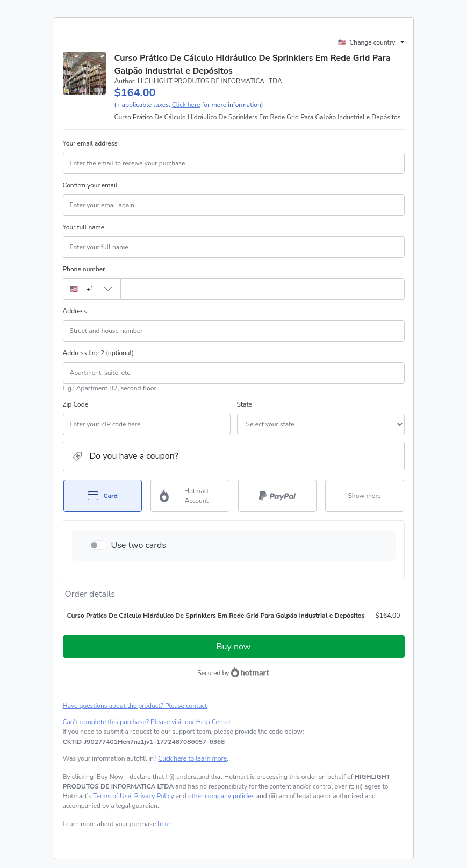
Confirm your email (90, 185)
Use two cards (139, 545)
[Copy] (144, 742)
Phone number (84, 269)
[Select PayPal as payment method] (278, 496)
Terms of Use (111, 796)
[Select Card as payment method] (103, 496)
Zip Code (76, 404)
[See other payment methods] (365, 496)
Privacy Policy (154, 796)
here (164, 824)
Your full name (84, 227)
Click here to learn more (192, 758)
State (245, 404)
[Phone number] (263, 289)
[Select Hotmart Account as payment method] (190, 496)
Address (75, 311)
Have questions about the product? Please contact (135, 706)
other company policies (221, 796)
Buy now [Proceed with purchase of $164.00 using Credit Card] (233, 647)
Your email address (90, 143)
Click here (186, 105)
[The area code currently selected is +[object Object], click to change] (92, 289)
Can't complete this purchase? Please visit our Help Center (147, 722)
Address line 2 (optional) (99, 353)
